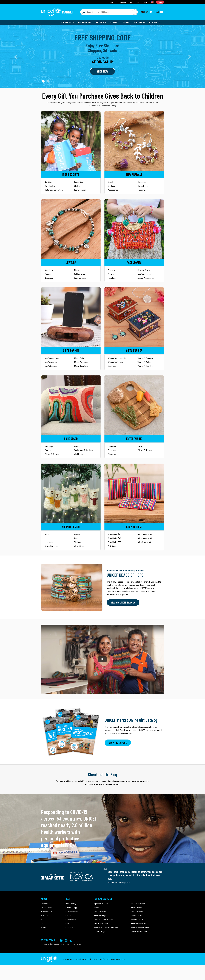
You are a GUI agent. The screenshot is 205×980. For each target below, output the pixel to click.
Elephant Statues (137, 920)
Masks (77, 446)
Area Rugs (49, 446)
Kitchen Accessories (101, 924)
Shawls (111, 274)
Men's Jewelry (51, 362)
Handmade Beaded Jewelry (141, 928)
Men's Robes (80, 358)
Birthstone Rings (100, 916)
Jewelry (114, 22)
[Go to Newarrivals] (134, 141)
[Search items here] (106, 12)
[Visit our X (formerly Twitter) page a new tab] (66, 940)
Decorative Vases (137, 912)
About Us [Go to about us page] (113, 2)
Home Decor (139, 22)
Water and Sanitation (54, 190)
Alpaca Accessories (146, 278)
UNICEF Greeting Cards (139, 932)
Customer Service (72, 912)
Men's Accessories (146, 274)
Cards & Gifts (85, 22)
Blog (43, 920)
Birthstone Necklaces (138, 924)
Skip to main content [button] (102, 0)
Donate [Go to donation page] (160, 2)
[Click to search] (134, 12)
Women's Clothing (116, 362)
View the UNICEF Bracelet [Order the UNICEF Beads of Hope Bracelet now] (123, 602)
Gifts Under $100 (145, 534)
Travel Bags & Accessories (103, 920)
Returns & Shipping (72, 908)
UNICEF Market (46, 908)
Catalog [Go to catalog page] (123, 2)
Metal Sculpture (81, 366)
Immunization (80, 190)
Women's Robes (144, 362)
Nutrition (48, 182)
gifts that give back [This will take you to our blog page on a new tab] (135, 781)
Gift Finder (101, 22)
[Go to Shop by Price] (134, 493)
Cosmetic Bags (99, 932)
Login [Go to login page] (131, 2)
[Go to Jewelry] (71, 229)
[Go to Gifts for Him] (71, 317)
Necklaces (49, 278)
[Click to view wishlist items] (146, 12)
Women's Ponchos (146, 366)
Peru (76, 538)
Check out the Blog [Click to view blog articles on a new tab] (103, 774)
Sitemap (44, 928)
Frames (48, 450)
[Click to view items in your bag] (159, 12)
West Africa (79, 546)
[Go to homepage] (57, 12)
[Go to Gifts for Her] (134, 317)
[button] (43, 81)
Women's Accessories (117, 358)
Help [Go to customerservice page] (139, 2)
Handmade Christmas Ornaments (106, 928)
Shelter (77, 186)
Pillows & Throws (52, 454)
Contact (68, 916)
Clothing (111, 186)
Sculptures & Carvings (83, 450)
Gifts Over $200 (144, 542)
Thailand (78, 542)
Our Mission (45, 904)
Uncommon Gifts (137, 916)
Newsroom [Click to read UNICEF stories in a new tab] (45, 916)
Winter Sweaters (137, 908)
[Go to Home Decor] (71, 405)
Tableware (142, 190)
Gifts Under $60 (114, 542)
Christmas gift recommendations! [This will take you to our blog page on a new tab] (104, 784)
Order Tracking (71, 904)
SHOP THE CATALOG (118, 743)
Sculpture (112, 366)
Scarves (111, 270)
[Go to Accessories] (134, 229)
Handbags (142, 182)
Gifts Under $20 (114, 534)
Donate (44, 924)
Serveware (112, 450)
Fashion (126, 22)
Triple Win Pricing (47, 912)
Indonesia (49, 542)
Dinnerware (113, 454)
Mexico (77, 534)
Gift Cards (112, 546)
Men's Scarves (51, 366)
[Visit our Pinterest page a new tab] (71, 940)
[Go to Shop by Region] (71, 493)
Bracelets (49, 270)
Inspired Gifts (67, 22)
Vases (140, 446)
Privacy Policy (71, 920)
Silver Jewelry (80, 278)
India (46, 538)
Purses (96, 908)
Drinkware (112, 446)
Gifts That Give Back (138, 904)
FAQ (67, 924)
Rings (76, 270)
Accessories (113, 190)
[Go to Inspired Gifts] (71, 141)
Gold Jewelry (79, 274)
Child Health (50, 186)
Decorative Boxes (100, 912)
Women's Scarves (145, 358)
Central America (51, 546)
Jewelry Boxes (144, 270)
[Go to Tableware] (134, 405)
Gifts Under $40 (115, 538)
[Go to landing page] (102, 56)
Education (78, 182)
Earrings (48, 274)
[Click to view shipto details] (149, 2)
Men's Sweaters (81, 362)
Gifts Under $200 (145, 538)
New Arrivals (155, 22)
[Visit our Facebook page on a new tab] (61, 940)
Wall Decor (79, 454)
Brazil (47, 534)
